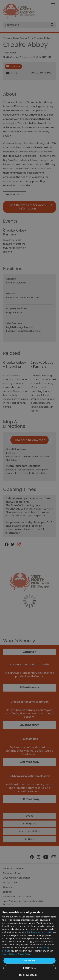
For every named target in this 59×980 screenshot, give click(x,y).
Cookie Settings (9, 954)
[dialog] (29, 944)
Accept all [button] (30, 961)
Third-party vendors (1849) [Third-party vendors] (39, 932)
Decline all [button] (30, 968)
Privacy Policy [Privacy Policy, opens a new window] (24, 954)
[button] (30, 975)
